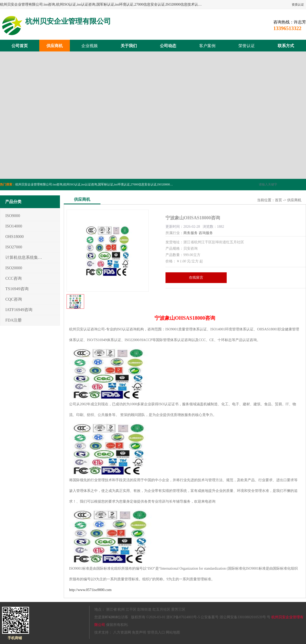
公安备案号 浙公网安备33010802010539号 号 (235, 617)
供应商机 (55, 46)
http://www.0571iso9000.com (90, 590)
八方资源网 (122, 632)
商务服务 (190, 233)
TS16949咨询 (17, 289)
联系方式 (286, 46)
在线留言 (196, 278)
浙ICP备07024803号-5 (183, 617)
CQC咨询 (14, 299)
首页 (278, 200)
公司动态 (168, 46)
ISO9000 (13, 216)
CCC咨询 (14, 278)
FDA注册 (14, 320)
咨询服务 (206, 233)
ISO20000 (14, 268)
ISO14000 (14, 226)
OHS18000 (15, 237)
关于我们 (129, 46)
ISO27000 (14, 247)
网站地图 (173, 632)
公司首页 (20, 46)
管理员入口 (156, 632)
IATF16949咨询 (19, 310)
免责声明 (139, 632)
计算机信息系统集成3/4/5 (24, 257)
